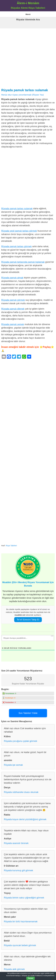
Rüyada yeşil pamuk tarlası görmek (19, 231)
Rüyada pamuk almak (12, 278)
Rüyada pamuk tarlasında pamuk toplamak (23, 262)
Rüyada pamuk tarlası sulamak (25, 90)
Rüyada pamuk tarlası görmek (16, 246)
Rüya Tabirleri (11, 546)
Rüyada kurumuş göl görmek (18, 870)
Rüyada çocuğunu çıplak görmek (21, 741)
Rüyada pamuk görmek (13, 300)
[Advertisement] (28, 57)
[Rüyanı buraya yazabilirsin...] (28, 638)
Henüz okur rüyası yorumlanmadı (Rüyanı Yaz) (23, 95)
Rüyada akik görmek (14, 969)
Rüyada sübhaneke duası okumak (21, 792)
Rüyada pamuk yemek (13, 324)
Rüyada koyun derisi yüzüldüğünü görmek (25, 819)
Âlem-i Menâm (28, 3)
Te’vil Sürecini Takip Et (28, 620)
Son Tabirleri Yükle (28, 713)
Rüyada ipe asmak (13, 765)
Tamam (30, 978)
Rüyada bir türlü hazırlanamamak (21, 922)
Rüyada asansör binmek (16, 843)
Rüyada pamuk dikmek (13, 309)
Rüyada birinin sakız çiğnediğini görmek (24, 898)
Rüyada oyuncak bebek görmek (20, 945)
